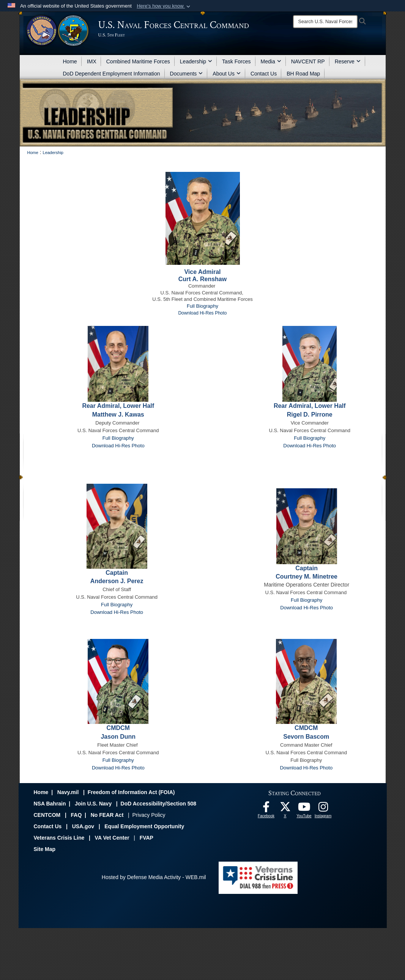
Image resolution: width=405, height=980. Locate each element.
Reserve (348, 61)
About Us (227, 74)
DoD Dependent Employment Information (112, 74)
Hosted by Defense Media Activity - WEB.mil (154, 877)
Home (70, 61)
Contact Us (264, 74)
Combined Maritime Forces (138, 61)
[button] (164, 6)
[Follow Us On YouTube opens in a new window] (304, 809)
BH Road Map (303, 74)
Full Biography (202, 306)
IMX (92, 61)
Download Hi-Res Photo (310, 446)
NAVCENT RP (308, 61)
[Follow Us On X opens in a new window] (285, 809)
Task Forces (236, 61)
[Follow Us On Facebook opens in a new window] (266, 809)
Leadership (196, 61)
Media (271, 61)
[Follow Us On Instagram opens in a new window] (323, 809)
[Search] (325, 22)
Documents (187, 74)
